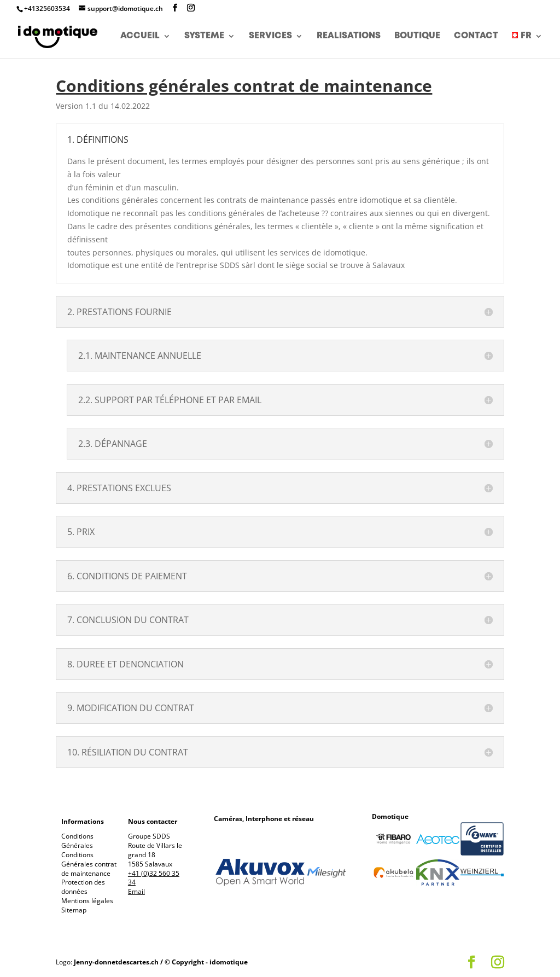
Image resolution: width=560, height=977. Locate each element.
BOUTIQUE (417, 38)
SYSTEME (204, 38)
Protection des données (83, 887)
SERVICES (270, 38)
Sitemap (74, 910)
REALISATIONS (349, 38)
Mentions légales (87, 901)
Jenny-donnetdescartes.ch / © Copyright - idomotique (161, 962)
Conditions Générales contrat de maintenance (89, 864)
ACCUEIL (140, 38)
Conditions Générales (77, 841)
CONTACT (476, 38)
